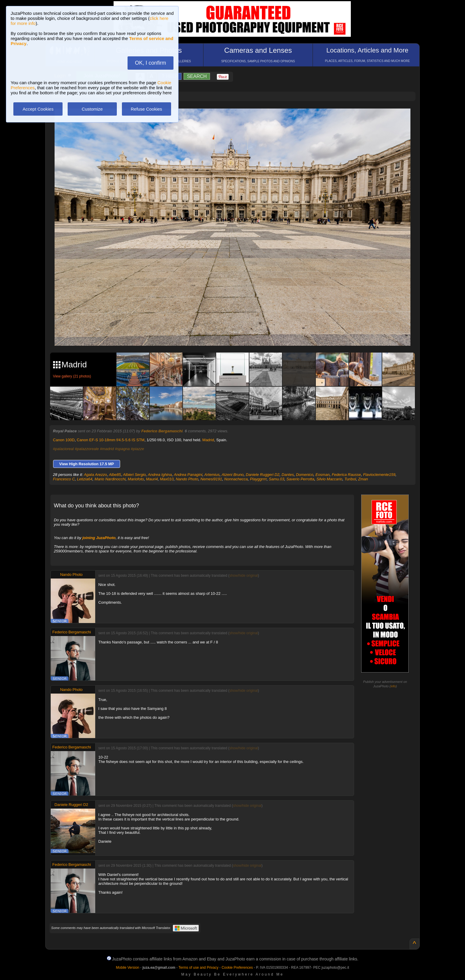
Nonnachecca (236, 479)
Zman (363, 479)
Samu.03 (276, 479)
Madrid (208, 440)
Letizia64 (85, 479)
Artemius (212, 475)
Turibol (350, 479)
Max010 (167, 479)
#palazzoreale (87, 449)
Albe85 (115, 475)
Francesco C (64, 479)
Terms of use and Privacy (199, 968)
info (393, 686)
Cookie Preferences (237, 968)
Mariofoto (136, 479)
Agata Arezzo (95, 475)
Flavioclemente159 (379, 475)
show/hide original (243, 576)
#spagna (122, 449)
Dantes (288, 475)
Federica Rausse (346, 475)
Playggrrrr (258, 479)
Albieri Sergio (134, 475)
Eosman (323, 475)
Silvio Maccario (329, 479)
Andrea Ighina (160, 475)
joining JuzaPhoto (99, 538)
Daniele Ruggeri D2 (263, 475)
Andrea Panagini (188, 475)
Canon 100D (64, 440)
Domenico (305, 475)
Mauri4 (152, 479)
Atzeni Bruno (232, 475)
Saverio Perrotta (300, 479)
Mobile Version (128, 968)
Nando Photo (187, 479)
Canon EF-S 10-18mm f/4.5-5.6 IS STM (111, 440)
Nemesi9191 (211, 479)
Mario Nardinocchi (110, 479)
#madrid (107, 449)
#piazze (137, 449)
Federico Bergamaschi (162, 431)
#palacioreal (63, 449)
